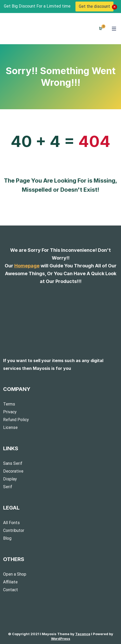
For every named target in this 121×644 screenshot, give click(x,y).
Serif (8, 487)
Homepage (27, 266)
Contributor (14, 530)
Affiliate (10, 582)
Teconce (83, 634)
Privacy (10, 412)
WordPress (61, 639)
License (10, 427)
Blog (7, 538)
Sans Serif (13, 463)
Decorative (13, 471)
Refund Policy (16, 420)
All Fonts (11, 523)
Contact (11, 590)
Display (10, 479)
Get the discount (94, 6)
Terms (9, 404)
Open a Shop (15, 574)
